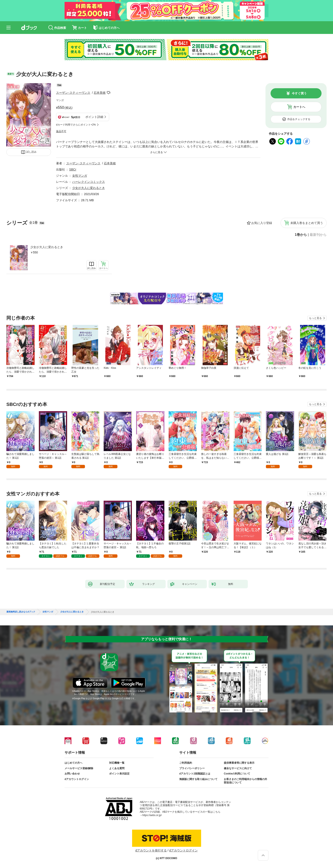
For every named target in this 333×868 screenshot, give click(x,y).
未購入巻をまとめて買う (307, 223)
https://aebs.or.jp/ (152, 815)
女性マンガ (80, 176)
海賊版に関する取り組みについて (198, 779)
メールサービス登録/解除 (79, 768)
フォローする (109, 93)
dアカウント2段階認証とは (195, 774)
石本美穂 (100, 93)
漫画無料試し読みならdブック (21, 612)
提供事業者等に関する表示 (239, 763)
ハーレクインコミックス (89, 182)
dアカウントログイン (77, 779)
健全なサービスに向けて (238, 768)
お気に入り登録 (262, 223)
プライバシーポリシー (192, 768)
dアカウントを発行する (151, 850)
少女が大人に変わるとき (47, 247)
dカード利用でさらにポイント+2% (76, 125)
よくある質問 (117, 768)
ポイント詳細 (94, 117)
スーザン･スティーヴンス (73, 93)
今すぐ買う (299, 93)
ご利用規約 (186, 763)
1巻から (301, 235)
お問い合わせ (72, 774)
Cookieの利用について (237, 774)
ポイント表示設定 (119, 774)
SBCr (73, 169)
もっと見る (315, 318)
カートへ (299, 107)
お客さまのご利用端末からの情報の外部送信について (246, 781)
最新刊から (318, 235)
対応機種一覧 (117, 763)
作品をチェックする (299, 119)
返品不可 (61, 131)
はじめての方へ (73, 763)
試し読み (31, 152)
